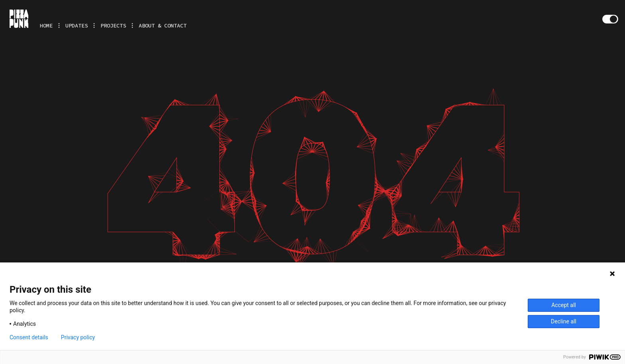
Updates (77, 25)
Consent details (29, 337)
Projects (113, 25)
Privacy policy (78, 337)
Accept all (564, 305)
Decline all (564, 321)
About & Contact (163, 25)
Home (46, 25)
